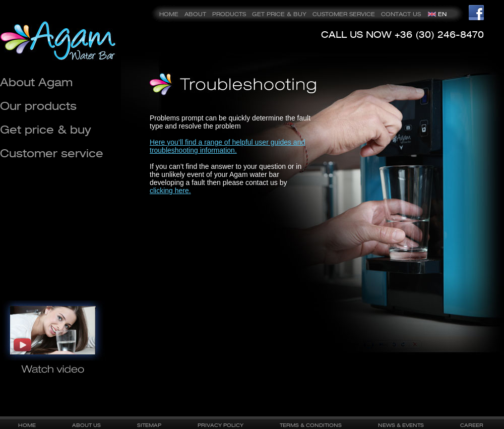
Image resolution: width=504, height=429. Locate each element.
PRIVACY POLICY (220, 425)
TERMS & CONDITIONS (311, 425)
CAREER (472, 425)
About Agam (36, 82)
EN (442, 14)
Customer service (52, 153)
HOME (169, 14)
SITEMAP (149, 425)
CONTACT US (401, 14)
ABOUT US (86, 425)
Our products (38, 106)
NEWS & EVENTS (401, 425)
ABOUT (195, 14)
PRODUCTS (229, 14)
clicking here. (170, 191)
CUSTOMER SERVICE (344, 14)
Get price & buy (46, 129)
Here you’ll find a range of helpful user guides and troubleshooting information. (227, 146)
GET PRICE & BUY (279, 14)
